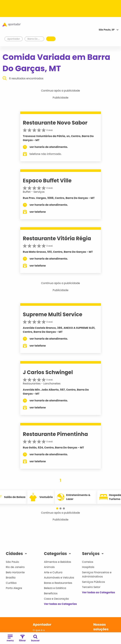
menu (10, 638)
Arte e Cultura (53, 572)
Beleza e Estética (55, 588)
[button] (57, 508)
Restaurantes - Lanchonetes (42, 384)
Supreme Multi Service (53, 314)
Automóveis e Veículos (59, 578)
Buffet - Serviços (34, 192)
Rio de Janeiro (15, 567)
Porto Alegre (14, 588)
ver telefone (38, 212)
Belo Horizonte (15, 572)
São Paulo (12, 562)
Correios (88, 562)
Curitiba (11, 583)
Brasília (11, 578)
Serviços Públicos (93, 582)
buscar (35, 638)
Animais (49, 567)
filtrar (22, 638)
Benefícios (51, 593)
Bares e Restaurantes (58, 583)
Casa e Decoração (56, 599)
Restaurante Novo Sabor (55, 123)
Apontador (14, 39)
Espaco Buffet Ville (47, 181)
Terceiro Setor (91, 587)
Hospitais (88, 567)
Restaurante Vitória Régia (57, 238)
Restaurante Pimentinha (55, 434)
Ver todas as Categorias (60, 604)
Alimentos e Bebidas (58, 562)
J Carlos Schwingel (48, 372)
